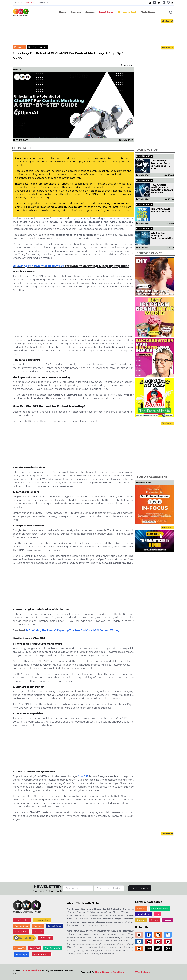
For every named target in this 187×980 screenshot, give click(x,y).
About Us (18, 3)
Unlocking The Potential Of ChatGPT (38, 266)
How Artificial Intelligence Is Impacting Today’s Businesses (162, 189)
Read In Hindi (21, 932)
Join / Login (21, 955)
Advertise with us (42, 954)
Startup (154, 920)
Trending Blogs (22, 920)
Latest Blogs (106, 12)
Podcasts (38, 926)
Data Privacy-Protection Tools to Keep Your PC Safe (160, 165)
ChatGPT (83, 776)
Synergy (141, 920)
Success (90, 12)
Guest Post (30, 3)
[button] (171, 13)
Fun (158, 914)
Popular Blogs (21, 926)
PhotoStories (148, 12)
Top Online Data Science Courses (160, 210)
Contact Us (19, 948)
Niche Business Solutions (109, 972)
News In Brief (127, 12)
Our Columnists (53, 948)
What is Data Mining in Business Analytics (162, 236)
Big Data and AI (37, 47)
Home (63, 12)
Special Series (55, 926)
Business (76, 12)
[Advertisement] (98, 32)
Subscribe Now (140, 888)
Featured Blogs (42, 920)
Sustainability (144, 914)
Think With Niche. (31, 970)
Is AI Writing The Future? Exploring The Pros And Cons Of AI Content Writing (73, 630)
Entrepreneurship (160, 909)
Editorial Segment (152, 477)
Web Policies (43, 3)
